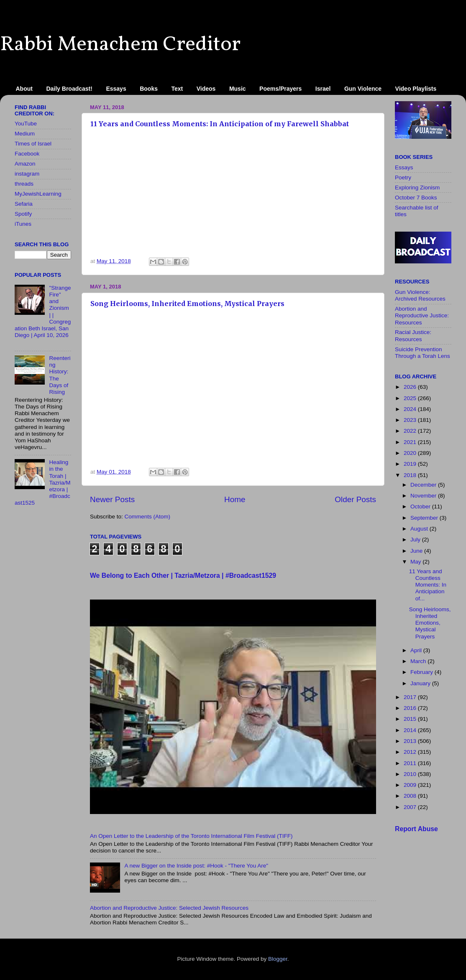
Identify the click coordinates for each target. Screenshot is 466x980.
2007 (411, 807)
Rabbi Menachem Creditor (120, 45)
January (421, 683)
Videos (206, 89)
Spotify (23, 214)
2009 (411, 785)
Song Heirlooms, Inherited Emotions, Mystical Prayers (187, 304)
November (424, 496)
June (417, 551)
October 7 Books (416, 198)
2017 (411, 697)
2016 (411, 708)
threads (24, 184)
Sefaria (24, 204)
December (424, 485)
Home (235, 499)
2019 (411, 464)
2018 (411, 475)
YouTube (26, 124)
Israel (323, 89)
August (420, 529)
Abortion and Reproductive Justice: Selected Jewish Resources (169, 908)
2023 (411, 420)
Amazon (25, 164)
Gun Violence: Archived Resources (420, 295)
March (419, 661)
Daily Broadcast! (69, 89)
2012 (411, 752)
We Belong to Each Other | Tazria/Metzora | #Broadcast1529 (183, 575)
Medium (25, 134)
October (421, 507)
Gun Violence (363, 89)
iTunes (23, 224)
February (422, 672)
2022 (411, 431)
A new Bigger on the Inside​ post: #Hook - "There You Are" (196, 866)
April (417, 650)
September (425, 518)
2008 (411, 796)
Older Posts (355, 499)
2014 (411, 730)
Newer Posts (112, 499)
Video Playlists (416, 89)
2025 (411, 398)
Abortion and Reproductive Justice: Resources (422, 315)
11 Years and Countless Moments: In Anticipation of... (428, 585)
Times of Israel (33, 144)
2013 (411, 741)
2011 (411, 763)
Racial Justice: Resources (413, 336)
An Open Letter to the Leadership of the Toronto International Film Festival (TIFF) (191, 836)
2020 (411, 453)
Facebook (27, 154)
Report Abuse (416, 829)
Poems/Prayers (280, 89)
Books (149, 89)
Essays (116, 89)
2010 (411, 774)
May (416, 562)
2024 (411, 409)
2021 (411, 442)
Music (238, 89)
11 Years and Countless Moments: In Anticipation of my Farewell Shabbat (220, 124)
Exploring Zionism (417, 188)
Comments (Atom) (148, 517)
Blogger (278, 959)
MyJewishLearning (38, 194)
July (416, 540)
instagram (27, 174)
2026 (411, 387)
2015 (411, 719)
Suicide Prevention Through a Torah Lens (422, 353)
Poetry (403, 177)
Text (177, 89)
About (24, 89)
